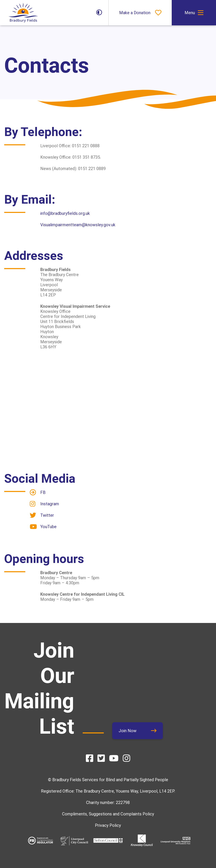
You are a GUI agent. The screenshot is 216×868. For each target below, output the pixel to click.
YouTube (48, 527)
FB (43, 492)
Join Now (128, 731)
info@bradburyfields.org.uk (65, 213)
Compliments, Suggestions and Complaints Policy (108, 814)
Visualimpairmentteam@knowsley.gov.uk (78, 225)
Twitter (47, 515)
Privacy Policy (108, 825)
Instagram (50, 504)
